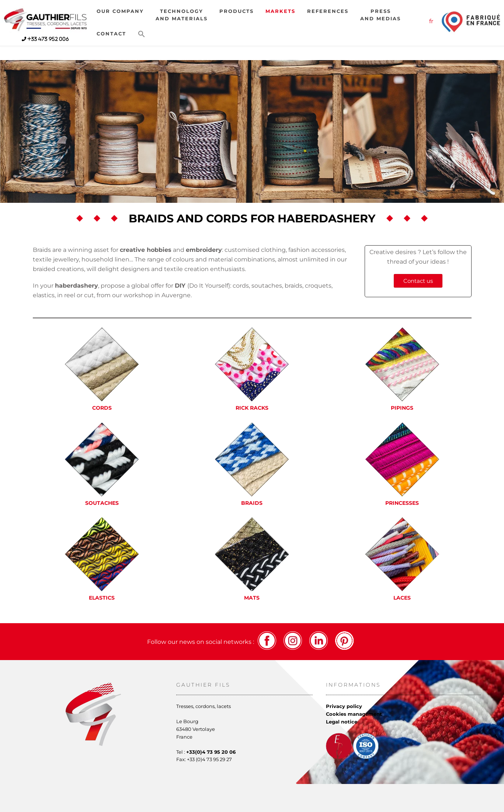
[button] (142, 34)
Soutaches (102, 503)
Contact (111, 34)
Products (237, 11)
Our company (120, 11)
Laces (402, 598)
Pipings (402, 408)
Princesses (402, 503)
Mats (252, 598)
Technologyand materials (182, 15)
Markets (280, 11)
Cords (102, 408)
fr (431, 21)
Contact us (418, 281)
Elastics (102, 598)
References (328, 11)
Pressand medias (380, 15)
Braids (252, 503)
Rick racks (252, 408)
